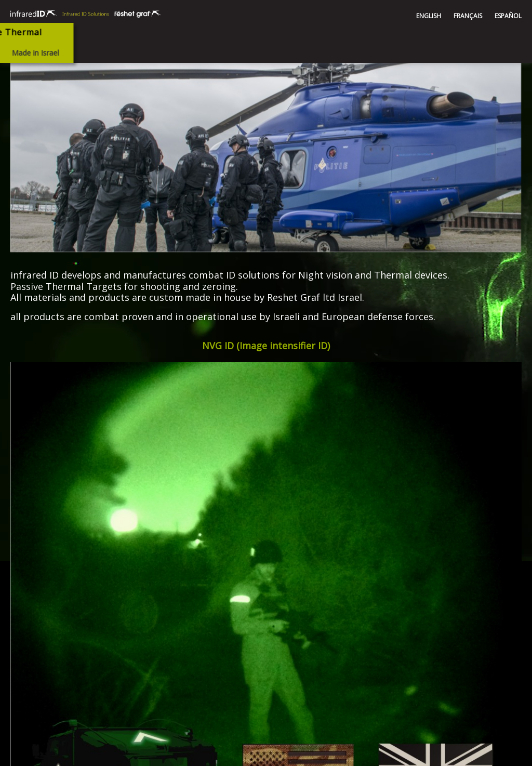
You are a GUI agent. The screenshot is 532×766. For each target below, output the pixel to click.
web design (475, 753)
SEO (509, 753)
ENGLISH (429, 16)
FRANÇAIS (468, 16)
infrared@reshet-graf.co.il (334, 614)
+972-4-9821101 (320, 645)
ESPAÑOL (508, 16)
